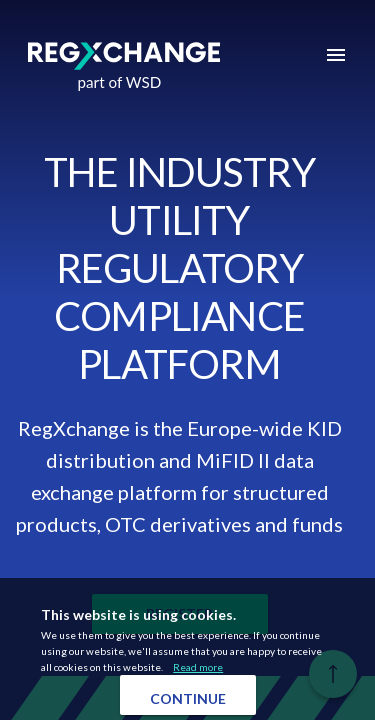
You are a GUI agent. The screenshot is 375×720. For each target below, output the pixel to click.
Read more (198, 667)
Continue (188, 698)
